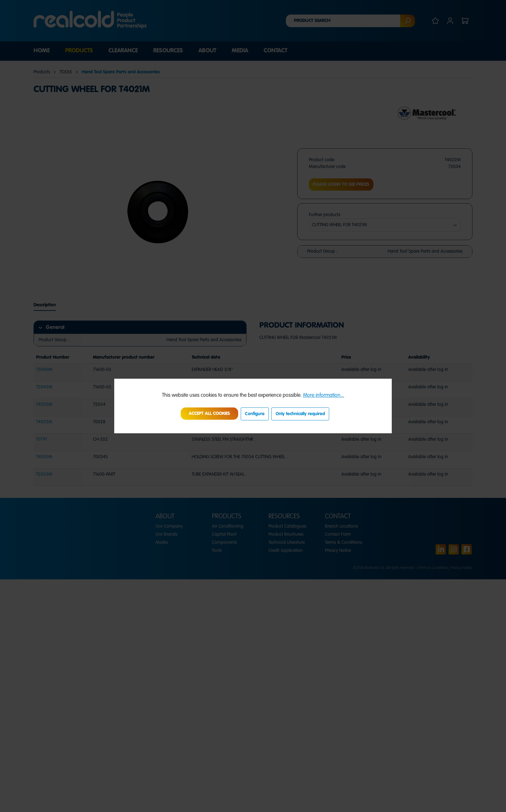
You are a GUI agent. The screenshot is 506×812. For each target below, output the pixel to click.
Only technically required (300, 414)
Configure (255, 414)
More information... (324, 395)
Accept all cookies (209, 414)
